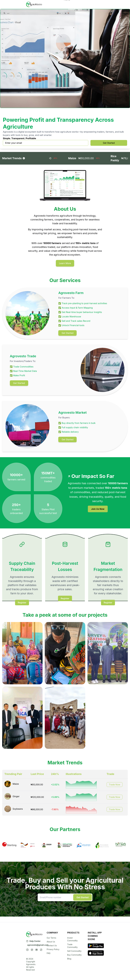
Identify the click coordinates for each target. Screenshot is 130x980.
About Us (73, 6)
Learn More (65, 263)
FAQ (49, 953)
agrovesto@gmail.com (38, 945)
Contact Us (52, 945)
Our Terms (51, 938)
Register (22, 603)
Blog (69, 959)
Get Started (109, 143)
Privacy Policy (53, 949)
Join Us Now (98, 509)
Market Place (75, 9)
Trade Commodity (72, 946)
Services (75, 3)
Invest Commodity (72, 939)
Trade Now (115, 785)
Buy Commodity (74, 955)
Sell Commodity (74, 951)
